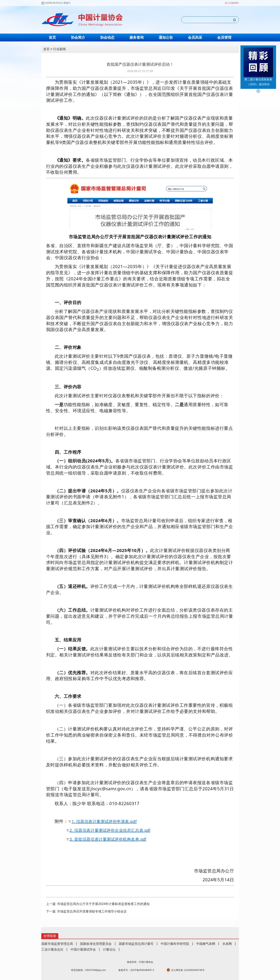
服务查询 (137, 38)
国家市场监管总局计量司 (136, 944)
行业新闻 (59, 49)
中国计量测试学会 (83, 949)
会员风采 (195, 38)
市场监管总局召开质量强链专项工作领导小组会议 (92, 911)
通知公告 (166, 38)
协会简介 (78, 38)
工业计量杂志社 (52, 949)
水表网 (227, 944)
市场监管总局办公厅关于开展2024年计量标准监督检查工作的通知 (103, 904)
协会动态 (107, 38)
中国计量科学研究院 (175, 944)
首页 (52, 38)
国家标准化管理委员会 (96, 944)
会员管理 (224, 38)
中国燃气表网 (206, 944)
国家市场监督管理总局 (57, 944)
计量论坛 (109, 949)
